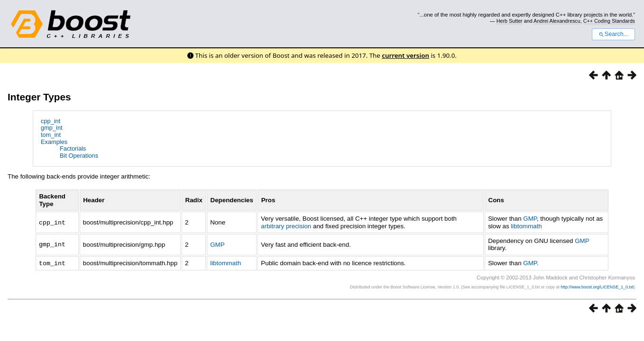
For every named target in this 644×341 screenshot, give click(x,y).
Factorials (73, 148)
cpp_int (51, 121)
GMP (530, 219)
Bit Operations (79, 156)
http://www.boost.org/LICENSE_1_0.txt (597, 287)
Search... (613, 34)
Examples (54, 142)
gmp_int (52, 128)
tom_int (51, 135)
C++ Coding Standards (609, 21)
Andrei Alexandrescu (557, 21)
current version (405, 55)
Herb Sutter (510, 21)
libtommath (526, 226)
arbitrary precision (286, 226)
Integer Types (39, 97)
